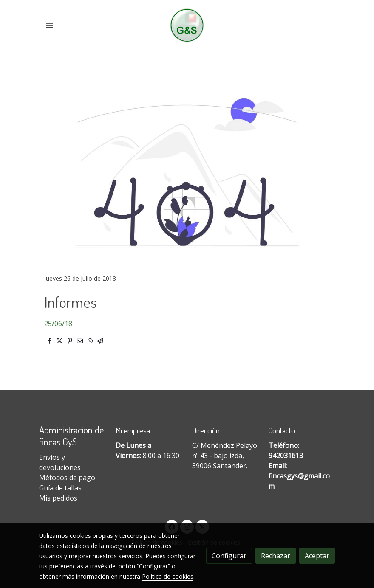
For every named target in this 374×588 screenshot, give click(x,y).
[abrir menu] (49, 25)
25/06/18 (58, 324)
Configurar (229, 556)
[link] (187, 25)
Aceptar (317, 556)
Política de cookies (168, 576)
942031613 (286, 456)
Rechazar (276, 556)
